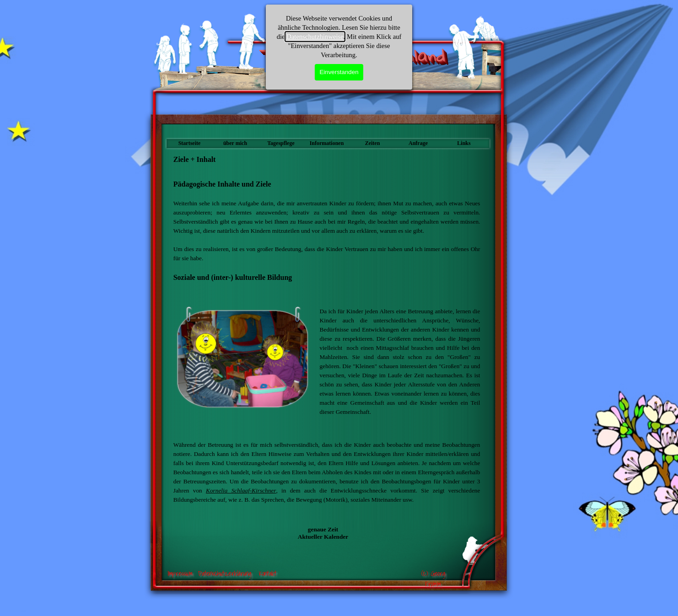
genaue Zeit (323, 529)
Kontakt (268, 573)
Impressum (180, 573)
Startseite (190, 143)
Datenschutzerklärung (225, 573)
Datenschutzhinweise (315, 37)
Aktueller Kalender (323, 537)
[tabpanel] (327, 236)
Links (464, 143)
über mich (235, 143)
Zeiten (373, 143)
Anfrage (418, 143)
